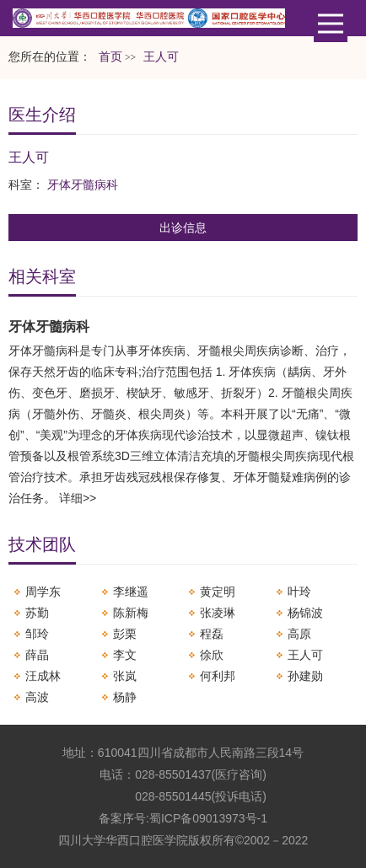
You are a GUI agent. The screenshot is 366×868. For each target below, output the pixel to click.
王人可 (305, 655)
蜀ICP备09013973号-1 (208, 818)
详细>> (78, 498)
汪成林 (43, 676)
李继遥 (131, 592)
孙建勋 (305, 676)
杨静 (125, 697)
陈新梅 (131, 613)
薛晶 (37, 655)
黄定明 (218, 592)
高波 (37, 697)
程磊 (212, 634)
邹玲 (37, 634)
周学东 (43, 592)
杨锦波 (305, 613)
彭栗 (125, 634)
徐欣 (212, 655)
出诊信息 (183, 228)
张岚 (125, 676)
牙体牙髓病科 (83, 185)
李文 (125, 655)
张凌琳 (218, 613)
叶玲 (299, 592)
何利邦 (218, 676)
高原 (299, 634)
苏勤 (37, 613)
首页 (110, 57)
